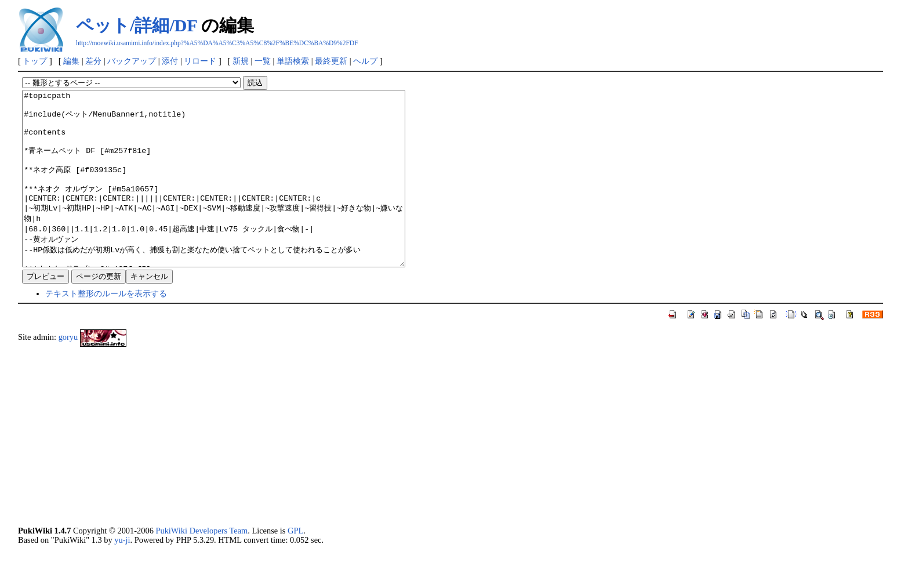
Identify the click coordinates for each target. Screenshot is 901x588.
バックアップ (132, 61)
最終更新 (331, 61)
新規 (241, 61)
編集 (71, 61)
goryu (68, 372)
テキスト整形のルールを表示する (106, 328)
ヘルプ (365, 61)
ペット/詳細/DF (137, 25)
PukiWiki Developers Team (201, 565)
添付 (170, 61)
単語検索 (293, 61)
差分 (93, 61)
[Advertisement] (366, 471)
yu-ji (122, 575)
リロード (200, 61)
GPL (295, 565)
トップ (35, 61)
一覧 (263, 61)
